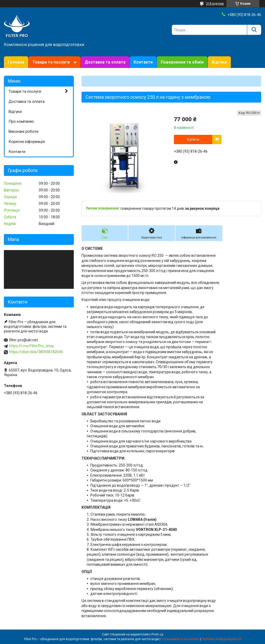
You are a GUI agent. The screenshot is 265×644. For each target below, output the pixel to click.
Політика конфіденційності (221, 639)
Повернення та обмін (182, 62)
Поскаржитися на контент (180, 639)
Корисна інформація (27, 142)
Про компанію (21, 121)
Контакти (143, 62)
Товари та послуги (51, 62)
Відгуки (219, 62)
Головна (16, 62)
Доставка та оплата (105, 62)
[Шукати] (254, 30)
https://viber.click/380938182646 (36, 352)
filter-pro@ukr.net (23, 340)
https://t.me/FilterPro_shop (31, 346)
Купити (193, 139)
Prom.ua (157, 634)
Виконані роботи (23, 131)
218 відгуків (215, 4)
